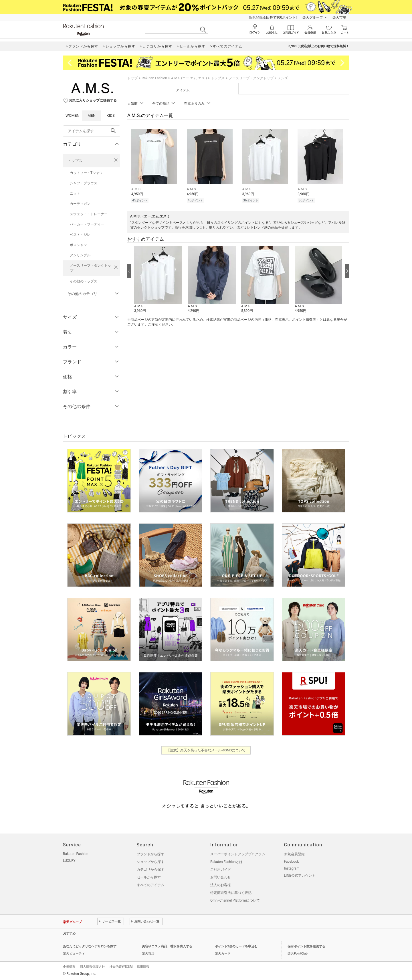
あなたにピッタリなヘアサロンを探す (90, 946)
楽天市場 (339, 17)
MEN (92, 115)
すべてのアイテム (150, 885)
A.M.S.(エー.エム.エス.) (189, 78)
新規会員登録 (294, 854)
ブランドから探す (150, 854)
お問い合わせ (221, 877)
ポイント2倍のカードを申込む (236, 946)
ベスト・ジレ (80, 235)
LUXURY (69, 861)
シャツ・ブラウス (84, 183)
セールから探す (149, 877)
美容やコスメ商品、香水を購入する (167, 946)
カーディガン (80, 204)
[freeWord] (92, 131)
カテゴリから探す (150, 870)
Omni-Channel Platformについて (235, 900)
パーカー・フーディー (87, 224)
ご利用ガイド (221, 870)
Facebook (292, 862)
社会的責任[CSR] (121, 967)
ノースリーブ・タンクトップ (90, 268)
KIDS (111, 115)
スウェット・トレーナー (89, 214)
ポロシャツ (78, 245)
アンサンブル (80, 255)
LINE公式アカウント (300, 876)
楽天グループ (313, 17)
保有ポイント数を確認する (306, 946)
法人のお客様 (221, 885)
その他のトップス (84, 281)
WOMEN (73, 115)
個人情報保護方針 (92, 967)
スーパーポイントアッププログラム (238, 854)
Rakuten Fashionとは (226, 862)
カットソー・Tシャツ (86, 173)
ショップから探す (150, 862)
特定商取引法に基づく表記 (231, 893)
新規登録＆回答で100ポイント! (273, 17)
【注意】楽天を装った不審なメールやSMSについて (206, 750)
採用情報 (143, 967)
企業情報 (69, 967)
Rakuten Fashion (154, 78)
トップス (75, 161)
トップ (132, 78)
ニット (75, 193)
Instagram (292, 868)
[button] (158, 280)
